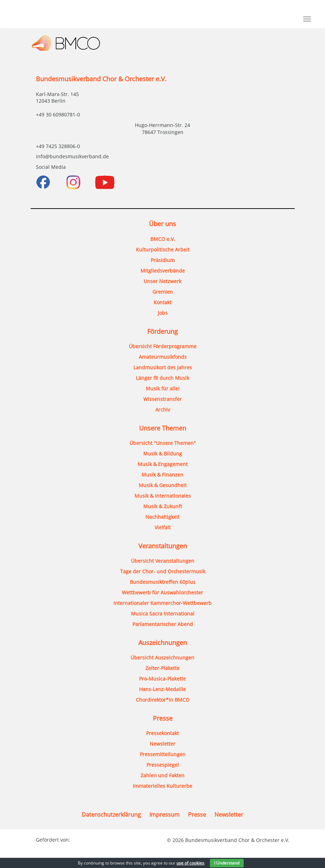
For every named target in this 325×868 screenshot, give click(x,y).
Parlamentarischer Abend (163, 624)
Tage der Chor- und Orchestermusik (163, 571)
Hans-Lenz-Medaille (162, 689)
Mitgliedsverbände (163, 271)
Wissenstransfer (162, 399)
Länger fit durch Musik (162, 378)
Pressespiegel (163, 765)
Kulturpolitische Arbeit (163, 250)
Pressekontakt (162, 733)
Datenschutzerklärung (111, 815)
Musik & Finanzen (162, 475)
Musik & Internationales (163, 496)
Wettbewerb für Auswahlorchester (162, 592)
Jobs (163, 313)
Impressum (164, 815)
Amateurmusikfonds (163, 357)
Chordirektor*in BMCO (163, 700)
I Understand (227, 863)
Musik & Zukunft (163, 506)
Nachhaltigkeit (162, 517)
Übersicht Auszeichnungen (162, 658)
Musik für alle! (163, 388)
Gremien (163, 292)
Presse (197, 815)
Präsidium (163, 260)
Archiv (163, 410)
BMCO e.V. (163, 239)
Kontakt (162, 302)
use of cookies (190, 863)
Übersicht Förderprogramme (163, 346)
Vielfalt (163, 527)
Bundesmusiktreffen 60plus (163, 582)
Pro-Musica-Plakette (162, 679)
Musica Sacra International (163, 614)
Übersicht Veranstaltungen (163, 561)
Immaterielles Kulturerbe (162, 786)
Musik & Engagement (163, 464)
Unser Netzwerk (162, 281)
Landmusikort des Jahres (163, 367)
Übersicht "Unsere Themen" (163, 443)
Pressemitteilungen (163, 754)
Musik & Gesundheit (163, 485)
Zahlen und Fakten (162, 775)
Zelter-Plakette (162, 668)
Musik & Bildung (163, 454)
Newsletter (162, 744)
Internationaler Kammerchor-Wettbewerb (162, 603)
